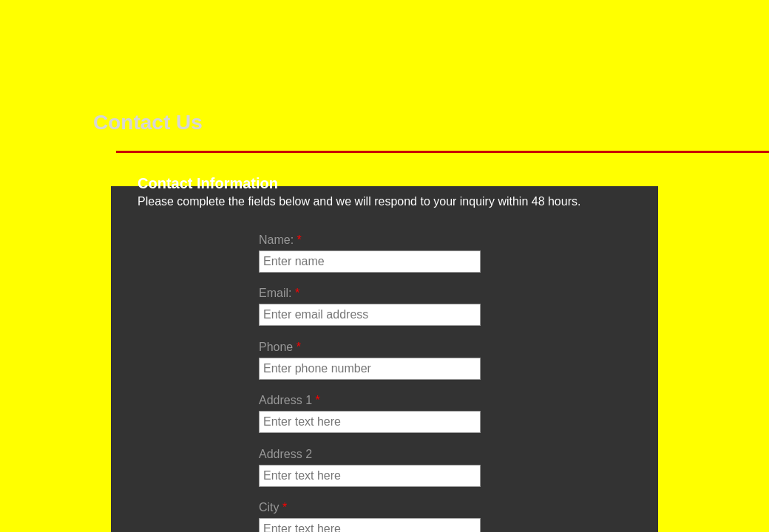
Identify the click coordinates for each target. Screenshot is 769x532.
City (273, 507)
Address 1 (289, 400)
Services (71, 16)
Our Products (158, 27)
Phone (280, 347)
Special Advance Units (328, 39)
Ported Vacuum (243, 27)
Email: (279, 293)
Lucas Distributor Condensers (723, 39)
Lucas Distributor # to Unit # (515, 50)
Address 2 (285, 454)
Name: (280, 240)
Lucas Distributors (616, 27)
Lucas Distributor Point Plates (419, 50)
